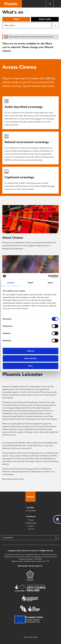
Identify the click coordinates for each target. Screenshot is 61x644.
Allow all (31, 351)
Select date (45, 19)
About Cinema (13, 238)
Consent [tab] (11, 283)
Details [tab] (30, 283)
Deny (31, 366)
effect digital (33, 637)
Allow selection (30, 358)
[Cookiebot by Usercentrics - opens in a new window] (48, 276)
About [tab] (50, 283)
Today (16, 19)
